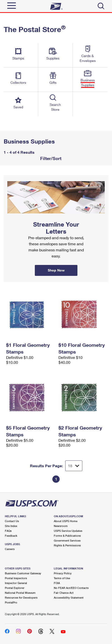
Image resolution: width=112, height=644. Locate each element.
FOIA (57, 583)
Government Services (67, 540)
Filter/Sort (50, 158)
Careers (10, 549)
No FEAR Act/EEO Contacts (71, 588)
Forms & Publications (67, 536)
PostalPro (11, 602)
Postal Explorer (15, 588)
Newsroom (61, 526)
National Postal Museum (20, 593)
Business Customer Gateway (23, 573)
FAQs (8, 531)
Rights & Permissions (67, 545)
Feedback (11, 536)
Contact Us (12, 521)
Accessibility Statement (69, 597)
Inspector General (16, 583)
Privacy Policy (63, 573)
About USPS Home (66, 521)
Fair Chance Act (64, 593)
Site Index (11, 526)
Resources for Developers (21, 597)
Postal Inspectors (16, 578)
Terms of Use (62, 578)
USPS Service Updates (68, 531)
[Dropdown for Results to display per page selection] (74, 466)
